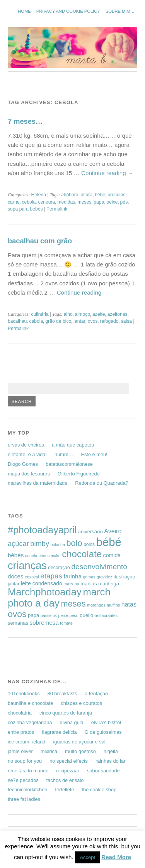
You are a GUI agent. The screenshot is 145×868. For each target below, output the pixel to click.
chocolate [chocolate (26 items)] (82, 554)
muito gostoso (80, 751)
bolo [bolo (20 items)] (74, 543)
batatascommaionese (69, 464)
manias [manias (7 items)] (89, 584)
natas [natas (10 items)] (129, 604)
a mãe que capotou (73, 445)
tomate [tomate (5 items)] (66, 623)
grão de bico (58, 321)
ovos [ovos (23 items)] (17, 614)
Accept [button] (87, 857)
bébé (100, 195)
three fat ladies (24, 799)
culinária (40, 314)
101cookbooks (24, 694)
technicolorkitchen (27, 790)
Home (24, 11)
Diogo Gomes (23, 464)
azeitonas (118, 314)
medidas (66, 202)
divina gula (72, 722)
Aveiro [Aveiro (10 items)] (113, 531)
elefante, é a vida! (27, 454)
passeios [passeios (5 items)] (49, 615)
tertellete (64, 790)
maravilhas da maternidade (38, 483)
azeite (99, 314)
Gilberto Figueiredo (79, 474)
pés (124, 202)
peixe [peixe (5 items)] (63, 615)
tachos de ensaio (65, 780)
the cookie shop (99, 790)
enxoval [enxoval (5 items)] (32, 577)
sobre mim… (120, 11)
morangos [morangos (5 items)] (96, 605)
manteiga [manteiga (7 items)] (109, 584)
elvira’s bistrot (106, 722)
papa (99, 202)
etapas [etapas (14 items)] (51, 576)
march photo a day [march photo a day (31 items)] (59, 597)
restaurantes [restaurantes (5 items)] (106, 615)
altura (87, 195)
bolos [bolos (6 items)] (89, 544)
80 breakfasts (62, 694)
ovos (93, 321)
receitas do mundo (28, 771)
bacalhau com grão (40, 241)
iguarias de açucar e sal (79, 742)
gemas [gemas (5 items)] (89, 577)
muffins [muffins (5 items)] (113, 605)
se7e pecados (23, 780)
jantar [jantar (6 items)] (14, 584)
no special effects (69, 761)
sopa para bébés (25, 209)
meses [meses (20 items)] (73, 604)
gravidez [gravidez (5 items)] (104, 577)
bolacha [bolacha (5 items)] (58, 544)
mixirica (49, 751)
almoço (83, 314)
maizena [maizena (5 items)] (71, 584)
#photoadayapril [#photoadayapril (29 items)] (42, 530)
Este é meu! (94, 454)
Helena (38, 195)
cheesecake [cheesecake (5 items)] (50, 556)
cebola (29, 202)
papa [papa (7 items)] (33, 615)
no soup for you (25, 761)
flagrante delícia (59, 732)
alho (68, 314)
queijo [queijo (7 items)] (86, 615)
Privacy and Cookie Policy (68, 11)
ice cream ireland (26, 742)
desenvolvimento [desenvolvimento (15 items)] (99, 567)
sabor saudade (103, 771)
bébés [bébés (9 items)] (16, 555)
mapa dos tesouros (29, 474)
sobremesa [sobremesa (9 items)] (44, 623)
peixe (112, 202)
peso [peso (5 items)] (74, 615)
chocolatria (20, 713)
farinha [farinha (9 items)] (73, 576)
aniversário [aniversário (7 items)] (90, 532)
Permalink (57, 209)
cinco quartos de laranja (66, 713)
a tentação (96, 694)
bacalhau (17, 321)
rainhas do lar (111, 761)
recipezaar (68, 771)
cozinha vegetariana (30, 722)
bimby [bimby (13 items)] (40, 544)
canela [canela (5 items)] (31, 556)
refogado (109, 321)
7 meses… (25, 121)
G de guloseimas (103, 732)
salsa (126, 321)
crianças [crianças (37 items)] (27, 565)
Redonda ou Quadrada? (101, 483)
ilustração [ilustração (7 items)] (125, 577)
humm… (64, 454)
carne (14, 202)
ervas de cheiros (26, 445)
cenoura (46, 202)
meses (84, 202)
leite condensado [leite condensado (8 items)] (42, 583)
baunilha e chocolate (30, 703)
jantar (79, 321)
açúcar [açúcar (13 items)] (18, 544)
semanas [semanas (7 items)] (18, 623)
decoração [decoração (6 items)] (59, 568)
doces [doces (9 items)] (15, 576)
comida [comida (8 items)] (112, 555)
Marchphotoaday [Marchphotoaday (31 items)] (45, 592)
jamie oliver (20, 751)
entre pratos (21, 732)
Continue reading (107, 173)
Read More (116, 857)
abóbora (70, 195)
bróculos (116, 195)
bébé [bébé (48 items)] (109, 542)
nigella (111, 751)
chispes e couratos (81, 703)
